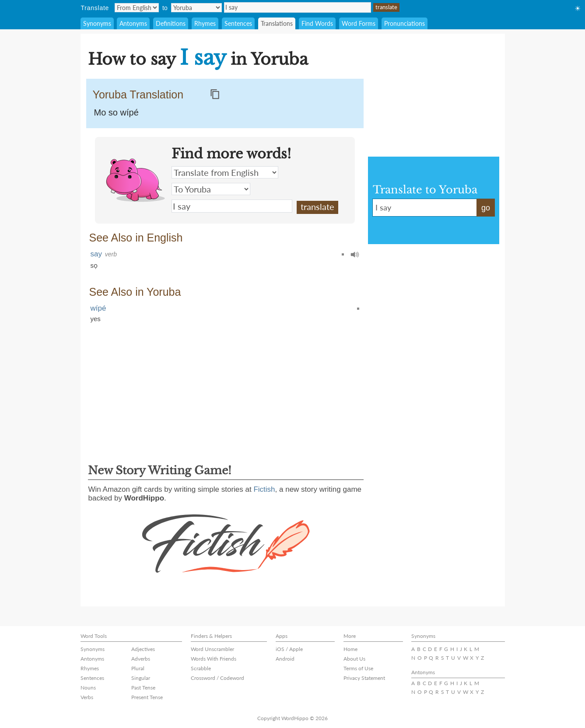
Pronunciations (405, 23)
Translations (277, 23)
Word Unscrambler (212, 649)
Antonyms (133, 23)
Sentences (238, 23)
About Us (354, 659)
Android (285, 659)
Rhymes (205, 23)
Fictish (264, 489)
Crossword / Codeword (217, 678)
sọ (94, 265)
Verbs (87, 697)
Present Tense (147, 697)
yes (96, 319)
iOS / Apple (289, 649)
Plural (138, 668)
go (486, 208)
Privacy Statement (364, 678)
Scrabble (201, 668)
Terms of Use (358, 668)
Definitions (171, 23)
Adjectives (143, 649)
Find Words (317, 23)
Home (350, 649)
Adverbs (141, 659)
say (96, 254)
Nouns (88, 688)
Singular (141, 678)
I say (298, 7)
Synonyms (97, 23)
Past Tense (143, 688)
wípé (98, 308)
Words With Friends (214, 659)
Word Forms (359, 23)
